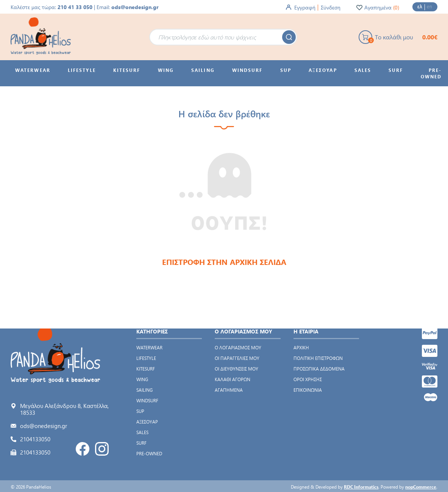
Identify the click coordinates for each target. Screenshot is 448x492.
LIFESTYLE (146, 358)
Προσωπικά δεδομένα (319, 369)
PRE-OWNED (149, 453)
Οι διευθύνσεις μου (236, 369)
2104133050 (35, 439)
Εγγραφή (305, 7)
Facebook (83, 449)
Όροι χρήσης (308, 379)
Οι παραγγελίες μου (237, 358)
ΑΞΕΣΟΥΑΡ (147, 422)
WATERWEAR (149, 347)
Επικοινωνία (308, 390)
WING (142, 379)
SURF (141, 443)
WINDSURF (147, 400)
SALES (142, 432)
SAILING (144, 390)
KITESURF (146, 369)
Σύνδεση (331, 7)
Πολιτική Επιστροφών (318, 358)
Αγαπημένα (229, 390)
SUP (140, 411)
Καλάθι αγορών (233, 379)
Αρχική (301, 347)
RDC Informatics (361, 487)
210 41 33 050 (75, 7)
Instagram (102, 449)
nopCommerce (421, 487)
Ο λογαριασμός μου (238, 347)
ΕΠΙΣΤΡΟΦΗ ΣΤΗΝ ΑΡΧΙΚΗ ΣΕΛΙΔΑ (224, 262)
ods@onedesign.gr (135, 7)
